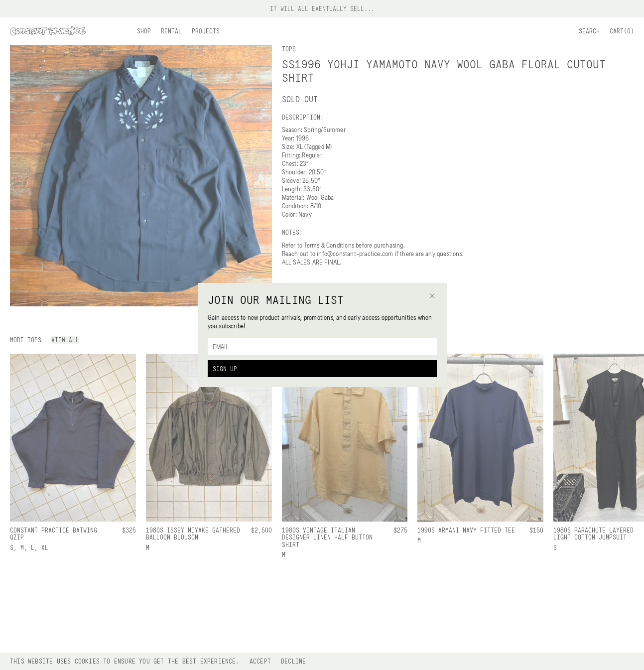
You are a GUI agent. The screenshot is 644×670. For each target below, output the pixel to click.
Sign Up (225, 369)
